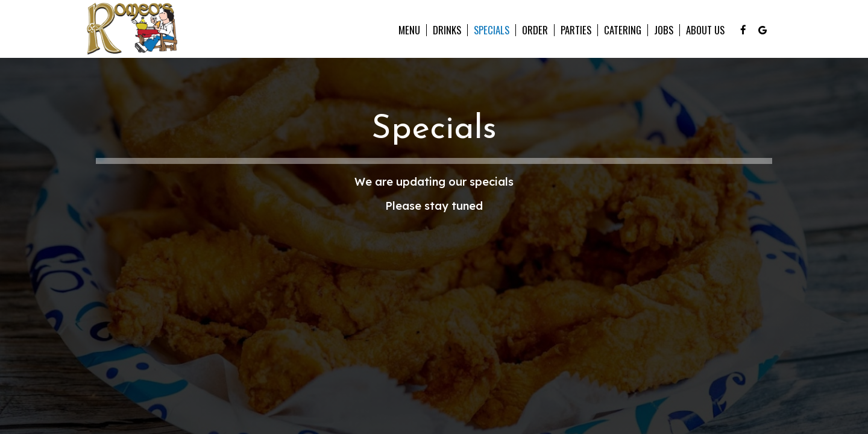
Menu (409, 30)
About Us (705, 30)
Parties (576, 30)
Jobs (664, 30)
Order (535, 30)
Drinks (447, 30)
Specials (492, 30)
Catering (623, 30)
